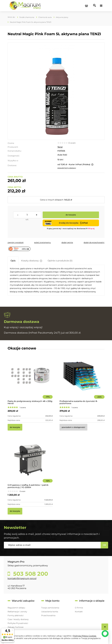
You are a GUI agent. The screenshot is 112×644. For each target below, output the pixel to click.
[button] (16, 242)
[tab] (13, 261)
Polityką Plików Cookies (85, 636)
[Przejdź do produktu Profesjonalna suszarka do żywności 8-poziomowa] (82, 380)
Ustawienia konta (50, 612)
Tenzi (60, 147)
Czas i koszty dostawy (18, 619)
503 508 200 (30, 574)
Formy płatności (16, 615)
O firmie (79, 608)
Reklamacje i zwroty (17, 612)
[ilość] (27, 215)
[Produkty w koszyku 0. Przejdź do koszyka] (87, 6)
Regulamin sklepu (16, 608)
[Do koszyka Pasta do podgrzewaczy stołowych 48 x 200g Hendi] (15, 427)
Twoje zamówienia (50, 608)
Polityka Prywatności (18, 623)
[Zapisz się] (104, 545)
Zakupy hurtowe (16, 627)
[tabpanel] (56, 280)
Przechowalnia (48, 615)
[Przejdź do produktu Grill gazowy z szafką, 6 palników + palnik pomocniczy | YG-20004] (30, 464)
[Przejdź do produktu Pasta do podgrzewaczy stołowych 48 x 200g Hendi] (30, 380)
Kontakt (79, 612)
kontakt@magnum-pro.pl (22, 578)
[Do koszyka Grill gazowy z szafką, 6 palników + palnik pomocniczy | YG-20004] (15, 511)
